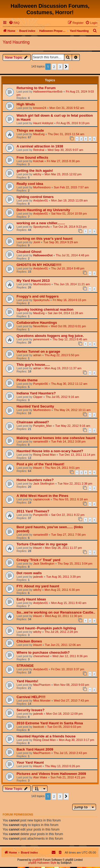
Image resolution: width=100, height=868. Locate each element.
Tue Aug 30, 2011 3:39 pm (63, 577)
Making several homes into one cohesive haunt (56, 438)
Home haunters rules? (35, 480)
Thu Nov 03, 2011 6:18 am (70, 499)
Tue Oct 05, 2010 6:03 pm (64, 727)
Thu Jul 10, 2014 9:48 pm (68, 268)
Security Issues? (31, 710)
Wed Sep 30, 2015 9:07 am (65, 150)
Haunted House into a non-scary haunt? (50, 451)
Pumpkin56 (40, 384)
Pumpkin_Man (42, 426)
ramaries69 (40, 441)
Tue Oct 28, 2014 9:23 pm (70, 227)
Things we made (30, 130)
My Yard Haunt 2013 (33, 281)
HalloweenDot (43, 255)
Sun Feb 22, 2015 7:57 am (71, 187)
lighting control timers (35, 197)
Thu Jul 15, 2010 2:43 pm (70, 753)
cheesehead (41, 656)
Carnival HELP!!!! (31, 697)
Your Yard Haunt (30, 762)
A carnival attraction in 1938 (40, 146)
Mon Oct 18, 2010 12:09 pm (64, 714)
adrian (37, 355)
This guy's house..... (33, 365)
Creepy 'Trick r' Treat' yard (38, 560)
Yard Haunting (16, 42)
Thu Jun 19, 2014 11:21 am (72, 284)
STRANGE (25, 666)
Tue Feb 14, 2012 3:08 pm (68, 441)
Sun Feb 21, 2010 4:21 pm (68, 777)
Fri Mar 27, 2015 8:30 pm (63, 161)
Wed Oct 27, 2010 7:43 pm (71, 701)
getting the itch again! (35, 171)
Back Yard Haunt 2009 (35, 749)
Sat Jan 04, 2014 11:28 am (65, 313)
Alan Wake (40, 777)
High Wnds (26, 104)
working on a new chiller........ (41, 223)
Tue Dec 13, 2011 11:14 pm (77, 455)
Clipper (38, 397)
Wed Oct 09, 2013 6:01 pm (68, 326)
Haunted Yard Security (35, 406)
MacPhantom (42, 685)
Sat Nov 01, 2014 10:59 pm (69, 214)
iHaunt (37, 468)
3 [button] (60, 67)
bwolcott (38, 727)
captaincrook (41, 499)
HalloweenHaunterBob (48, 92)
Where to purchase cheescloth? (43, 652)
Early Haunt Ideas (31, 599)
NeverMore (40, 326)
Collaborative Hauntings (37, 323)
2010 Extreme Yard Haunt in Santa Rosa (50, 723)
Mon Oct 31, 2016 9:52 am (67, 108)
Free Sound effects (32, 157)
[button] (66, 67)
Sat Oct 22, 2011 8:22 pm (68, 515)
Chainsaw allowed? (33, 422)
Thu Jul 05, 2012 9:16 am (62, 397)
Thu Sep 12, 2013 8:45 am (70, 339)
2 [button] (54, 67)
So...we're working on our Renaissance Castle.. (56, 612)
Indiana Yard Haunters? (36, 393)
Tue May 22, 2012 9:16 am (73, 426)
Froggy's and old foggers (38, 296)
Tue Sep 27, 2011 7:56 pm (69, 535)
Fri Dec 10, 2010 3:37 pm (68, 669)
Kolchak (38, 161)
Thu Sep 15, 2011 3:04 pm (75, 564)
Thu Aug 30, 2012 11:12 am (69, 384)
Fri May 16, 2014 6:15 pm (69, 300)
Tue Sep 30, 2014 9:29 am (61, 242)
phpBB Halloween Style (43, 863)
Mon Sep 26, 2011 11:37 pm (63, 548)
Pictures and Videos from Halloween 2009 (51, 774)
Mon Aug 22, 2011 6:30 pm (62, 590)
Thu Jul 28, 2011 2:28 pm (61, 632)
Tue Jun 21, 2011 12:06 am (63, 645)
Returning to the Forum (36, 88)
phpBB (36, 860)
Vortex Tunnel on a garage (38, 351)
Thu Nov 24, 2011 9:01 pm (62, 468)
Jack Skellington (44, 484)
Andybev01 (40, 200)
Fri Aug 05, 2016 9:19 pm (73, 123)
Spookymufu (41, 227)
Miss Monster (42, 701)
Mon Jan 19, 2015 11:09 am (69, 200)
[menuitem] (14, 23)
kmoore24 (40, 108)
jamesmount (41, 339)
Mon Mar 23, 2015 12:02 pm (63, 174)
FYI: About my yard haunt (38, 586)
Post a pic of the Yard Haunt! (40, 464)
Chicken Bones (29, 641)
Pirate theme (27, 380)
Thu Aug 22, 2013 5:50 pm (62, 355)
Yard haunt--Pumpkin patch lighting (46, 628)
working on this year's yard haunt (45, 239)
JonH (37, 242)
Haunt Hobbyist (43, 123)
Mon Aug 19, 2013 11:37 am (63, 368)
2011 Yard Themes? (33, 511)
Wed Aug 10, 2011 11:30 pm (63, 616)
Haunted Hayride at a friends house (46, 736)
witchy (37, 174)
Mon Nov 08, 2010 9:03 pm (71, 685)
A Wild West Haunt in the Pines (42, 496)
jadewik (38, 577)
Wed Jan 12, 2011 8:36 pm (70, 656)
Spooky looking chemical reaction (45, 309)
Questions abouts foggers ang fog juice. (50, 336)
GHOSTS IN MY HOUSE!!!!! (39, 265)
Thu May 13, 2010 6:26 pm (62, 766)
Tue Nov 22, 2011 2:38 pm (75, 484)
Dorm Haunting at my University (43, 210)
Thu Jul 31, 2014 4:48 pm (72, 255)
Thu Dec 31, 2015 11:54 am (66, 134)
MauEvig (39, 134)
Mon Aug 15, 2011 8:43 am (69, 603)
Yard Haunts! (27, 681)
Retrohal (39, 150)
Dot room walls (29, 573)
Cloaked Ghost (29, 252)
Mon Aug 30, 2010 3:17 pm (77, 740)
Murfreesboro (42, 187)
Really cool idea (30, 184)
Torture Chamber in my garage (42, 544)
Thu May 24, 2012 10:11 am (72, 410)
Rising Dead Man (44, 455)
